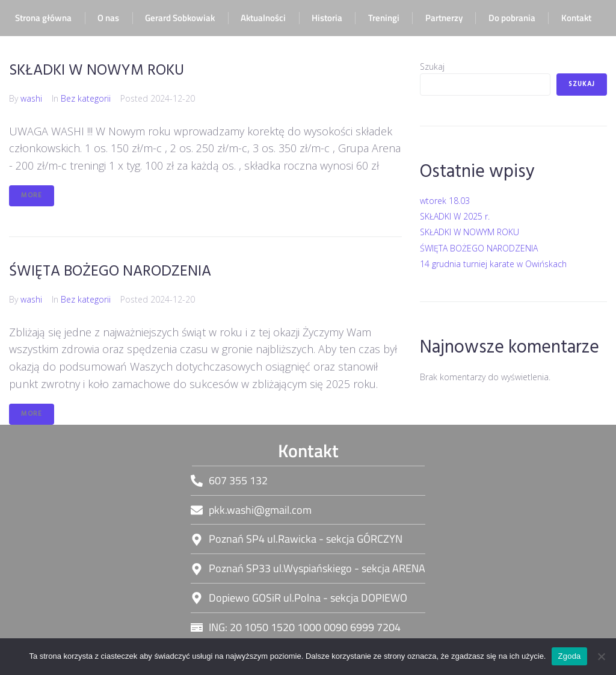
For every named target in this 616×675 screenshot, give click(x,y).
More (32, 196)
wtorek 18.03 (445, 201)
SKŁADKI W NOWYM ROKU (97, 71)
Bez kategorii (86, 98)
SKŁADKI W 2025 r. (455, 216)
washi (31, 98)
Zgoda (569, 656)
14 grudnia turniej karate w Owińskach (493, 264)
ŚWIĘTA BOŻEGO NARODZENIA (110, 272)
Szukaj (432, 66)
